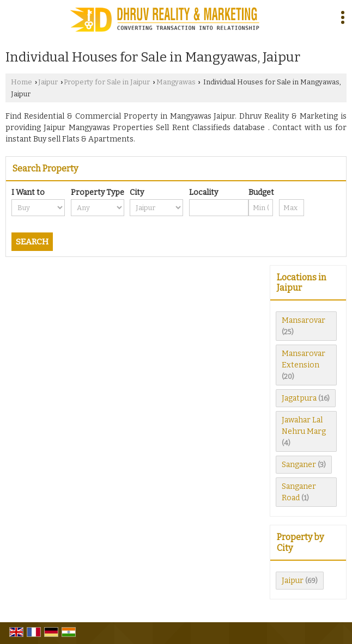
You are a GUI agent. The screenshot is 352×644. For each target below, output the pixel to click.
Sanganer (299, 465)
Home (22, 82)
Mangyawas (176, 82)
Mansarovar (304, 320)
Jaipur (48, 82)
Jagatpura (299, 398)
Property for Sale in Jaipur (107, 82)
